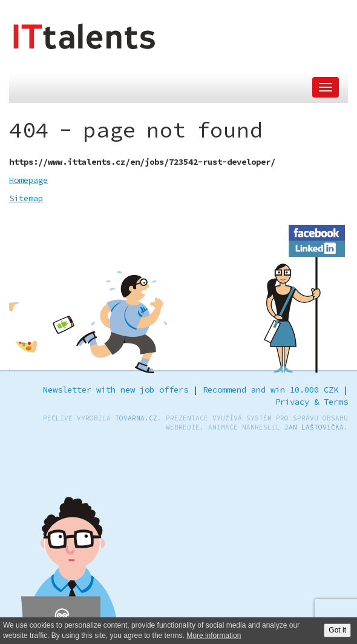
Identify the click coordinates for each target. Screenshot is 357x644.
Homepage (28, 180)
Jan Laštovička (314, 427)
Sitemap (26, 198)
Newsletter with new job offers (116, 390)
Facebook (317, 231)
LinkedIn (317, 247)
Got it (337, 630)
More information (214, 636)
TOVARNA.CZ (136, 418)
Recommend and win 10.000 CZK (270, 390)
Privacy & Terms (312, 402)
